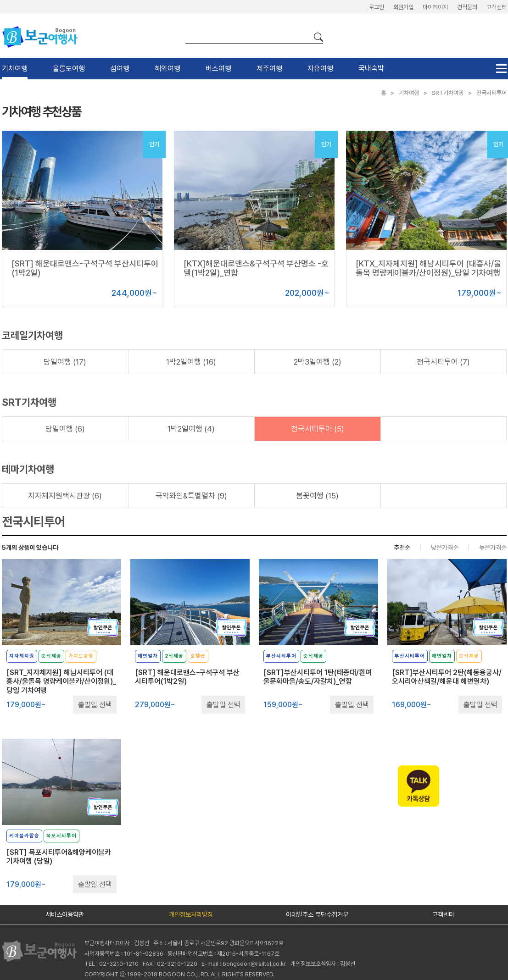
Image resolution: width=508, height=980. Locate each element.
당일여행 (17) (65, 362)
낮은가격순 (445, 548)
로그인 (377, 7)
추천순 (402, 548)
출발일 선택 (95, 705)
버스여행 (218, 69)
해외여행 (167, 69)
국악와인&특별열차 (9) (191, 496)
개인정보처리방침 (191, 914)
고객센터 (497, 7)
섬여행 (120, 69)
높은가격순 (493, 548)
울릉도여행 (69, 69)
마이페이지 (435, 7)
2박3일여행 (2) (318, 362)
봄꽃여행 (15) (317, 496)
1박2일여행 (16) (191, 362)
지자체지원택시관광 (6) (65, 496)
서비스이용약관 (65, 914)
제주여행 (269, 69)
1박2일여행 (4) (191, 429)
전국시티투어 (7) (443, 362)
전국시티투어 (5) (318, 429)
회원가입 (403, 7)
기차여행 (15, 69)
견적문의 (467, 7)
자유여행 (320, 69)
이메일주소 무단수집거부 (317, 914)
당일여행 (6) (65, 429)
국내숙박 (371, 68)
